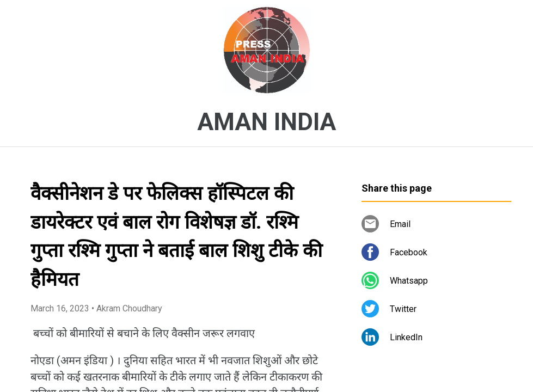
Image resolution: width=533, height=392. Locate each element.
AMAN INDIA (266, 122)
